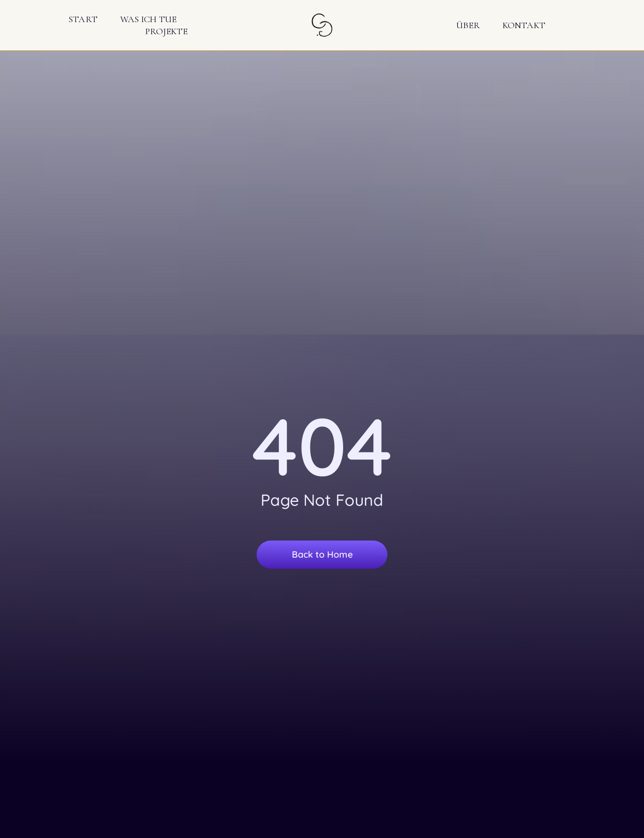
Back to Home (322, 554)
